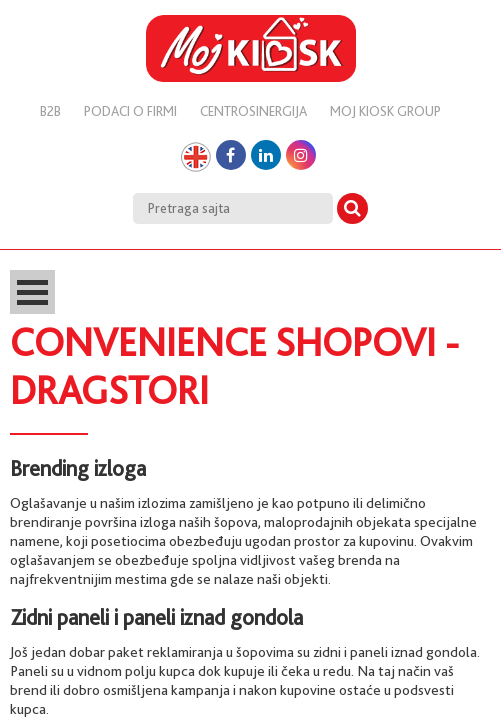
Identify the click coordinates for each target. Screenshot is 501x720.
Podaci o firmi (130, 111)
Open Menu (32, 292)
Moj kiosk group (385, 111)
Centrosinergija (253, 111)
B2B (50, 111)
